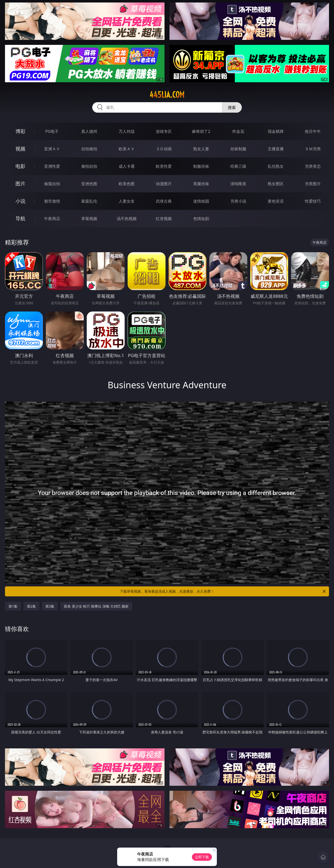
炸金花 (238, 131)
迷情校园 (201, 201)
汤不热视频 (127, 219)
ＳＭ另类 (313, 149)
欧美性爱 (164, 166)
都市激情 (52, 201)
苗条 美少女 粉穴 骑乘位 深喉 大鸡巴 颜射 (96, 606)
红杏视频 (164, 219)
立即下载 (202, 857)
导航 (20, 218)
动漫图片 (164, 184)
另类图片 (313, 184)
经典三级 (238, 166)
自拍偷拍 (89, 149)
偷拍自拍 (89, 166)
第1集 (13, 606)
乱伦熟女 (276, 166)
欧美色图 (127, 184)
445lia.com (167, 95)
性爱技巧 (313, 201)
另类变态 (313, 166)
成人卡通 (127, 166)
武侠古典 (164, 201)
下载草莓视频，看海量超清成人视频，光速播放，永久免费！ (223, 591)
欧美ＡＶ (127, 149)
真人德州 (89, 131)
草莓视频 (89, 219)
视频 (20, 149)
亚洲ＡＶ (52, 149)
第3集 (50, 606)
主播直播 (276, 149)
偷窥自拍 (52, 184)
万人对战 (127, 131)
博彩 (20, 131)
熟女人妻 (201, 149)
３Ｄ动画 (164, 149)
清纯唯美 (238, 184)
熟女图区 (276, 184)
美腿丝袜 (201, 184)
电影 (20, 166)
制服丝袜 (201, 166)
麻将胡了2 (201, 131)
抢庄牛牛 (313, 131)
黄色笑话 (276, 201)
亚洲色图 (89, 184)
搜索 (232, 107)
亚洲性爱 (52, 166)
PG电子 (52, 131)
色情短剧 (201, 219)
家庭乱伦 (89, 201)
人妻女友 (127, 201)
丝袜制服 (238, 149)
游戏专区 (164, 131)
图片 (20, 184)
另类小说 (238, 201)
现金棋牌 (276, 131)
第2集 (31, 606)
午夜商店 (52, 219)
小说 (20, 201)
